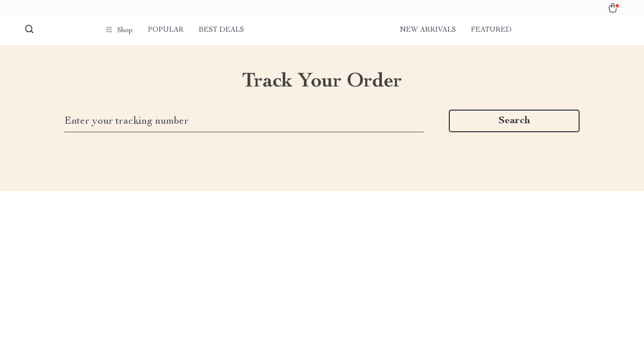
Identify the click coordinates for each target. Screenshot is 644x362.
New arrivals (428, 30)
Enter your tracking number (127, 122)
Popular (166, 30)
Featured (491, 30)
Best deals (221, 30)
